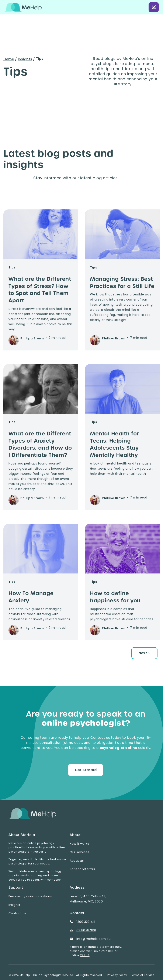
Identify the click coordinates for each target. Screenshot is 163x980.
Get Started (86, 770)
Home (9, 59)
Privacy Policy (117, 975)
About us (77, 861)
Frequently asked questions (30, 896)
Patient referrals (82, 869)
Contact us (17, 913)
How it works (79, 844)
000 (111, 951)
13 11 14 (85, 955)
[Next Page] (144, 653)
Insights (25, 59)
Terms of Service (143, 975)
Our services (79, 852)
